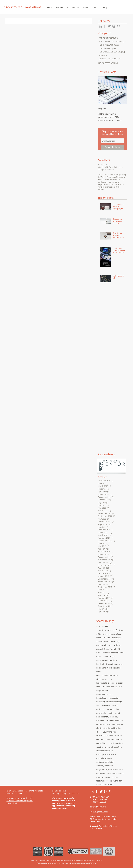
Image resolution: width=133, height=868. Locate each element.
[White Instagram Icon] (106, 791)
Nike (98, 687)
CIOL (119, 649)
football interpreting (105, 785)
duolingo (109, 758)
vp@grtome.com (60, 808)
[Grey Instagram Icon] (114, 26)
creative (100, 747)
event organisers (104, 777)
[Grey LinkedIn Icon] (100, 26)
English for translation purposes (110, 664)
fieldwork (114, 781)
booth (110, 713)
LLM (111, 679)
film (121, 781)
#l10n (99, 634)
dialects (113, 754)
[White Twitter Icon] (101, 791)
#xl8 (116, 645)
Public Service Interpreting (108, 698)
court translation (115, 743)
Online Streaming (109, 687)
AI (120, 645)
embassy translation (105, 762)
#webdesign (115, 641)
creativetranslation (105, 751)
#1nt (98, 626)
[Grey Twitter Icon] (109, 26)
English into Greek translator (109, 668)
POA (121, 687)
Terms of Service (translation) (19, 798)
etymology (101, 773)
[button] (60, 8)
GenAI (99, 672)
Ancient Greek (102, 649)
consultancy (117, 739)
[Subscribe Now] (112, 147)
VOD (98, 705)
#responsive (117, 638)
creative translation (113, 747)
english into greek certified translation (111, 769)
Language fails (103, 683)
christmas (101, 736)
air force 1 (101, 709)
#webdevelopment (104, 645)
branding (114, 717)
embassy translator (105, 766)
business (100, 721)
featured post (102, 781)
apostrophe (101, 713)
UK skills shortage (114, 702)
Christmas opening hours (112, 653)
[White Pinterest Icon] (110, 791)
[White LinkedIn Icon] (92, 791)
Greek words (102, 679)
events (115, 777)
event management (115, 773)
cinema (110, 736)
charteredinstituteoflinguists (109, 728)
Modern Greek (117, 683)
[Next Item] (123, 90)
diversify (100, 758)
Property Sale (102, 690)
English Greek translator (107, 660)
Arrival (113, 649)
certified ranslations (114, 721)
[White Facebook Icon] (97, 791)
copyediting (101, 743)
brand (117, 713)
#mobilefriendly (103, 638)
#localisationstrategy (112, 634)
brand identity (103, 717)
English (113, 656)
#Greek (105, 626)
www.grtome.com (100, 812)
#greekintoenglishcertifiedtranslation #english (111, 630)
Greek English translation (107, 675)
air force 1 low (113, 709)
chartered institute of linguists (110, 724)
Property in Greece (104, 694)
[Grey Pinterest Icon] (118, 26)
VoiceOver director (110, 705)
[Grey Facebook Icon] (105, 26)
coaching (118, 736)
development (102, 754)
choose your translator (106, 732)
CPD (98, 653)
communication (103, 739)
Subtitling (101, 702)
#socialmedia (102, 641)
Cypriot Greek (102, 656)
